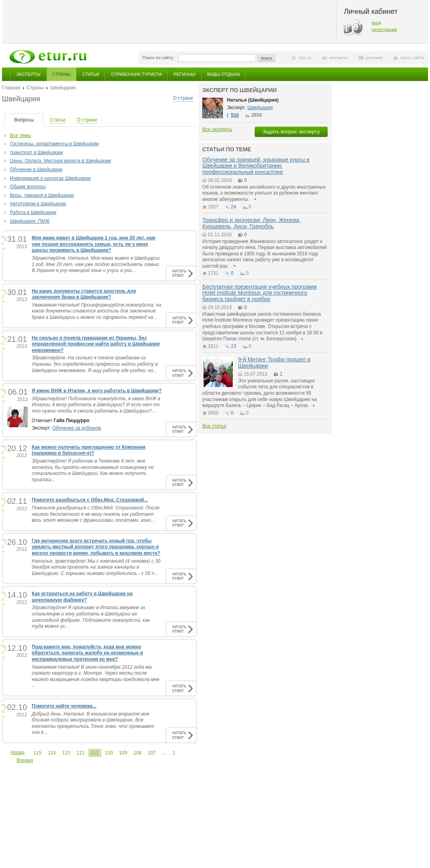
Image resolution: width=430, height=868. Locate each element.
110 (109, 753)
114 (52, 753)
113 (66, 753)
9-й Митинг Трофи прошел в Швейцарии (274, 362)
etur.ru (305, 58)
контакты (338, 58)
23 (233, 346)
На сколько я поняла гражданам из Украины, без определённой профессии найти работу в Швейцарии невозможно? (96, 344)
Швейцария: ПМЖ (30, 221)
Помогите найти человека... (64, 706)
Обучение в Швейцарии (36, 170)
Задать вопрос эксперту (291, 132)
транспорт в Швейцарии (36, 152)
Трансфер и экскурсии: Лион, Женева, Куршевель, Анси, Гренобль (251, 223)
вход (376, 23)
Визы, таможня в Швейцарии (42, 195)
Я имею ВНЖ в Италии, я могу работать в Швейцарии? (97, 391)
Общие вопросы (28, 187)
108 (138, 753)
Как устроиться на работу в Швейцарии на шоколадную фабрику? (82, 597)
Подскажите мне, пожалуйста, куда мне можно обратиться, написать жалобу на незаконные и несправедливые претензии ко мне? (87, 653)
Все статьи (214, 426)
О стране (183, 98)
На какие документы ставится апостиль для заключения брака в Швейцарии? (84, 294)
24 (233, 207)
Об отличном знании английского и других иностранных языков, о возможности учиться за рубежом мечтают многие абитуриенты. (264, 193)
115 (37, 753)
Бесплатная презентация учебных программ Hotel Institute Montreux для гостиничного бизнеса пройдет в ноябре (259, 293)
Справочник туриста (136, 74)
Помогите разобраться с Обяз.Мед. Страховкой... (90, 500)
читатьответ (179, 273)
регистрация (384, 29)
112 (80, 753)
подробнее (254, 199)
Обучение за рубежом (77, 428)
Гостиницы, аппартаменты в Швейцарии (54, 144)
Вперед (25, 760)
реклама (374, 58)
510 (235, 115)
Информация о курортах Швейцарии (50, 178)
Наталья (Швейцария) (253, 100)
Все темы (20, 135)
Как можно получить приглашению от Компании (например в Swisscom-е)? (89, 450)
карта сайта (412, 58)
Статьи (91, 74)
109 (123, 753)
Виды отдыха (224, 74)
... (164, 753)
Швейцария (260, 108)
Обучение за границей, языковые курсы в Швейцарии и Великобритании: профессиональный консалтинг (256, 166)
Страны (61, 74)
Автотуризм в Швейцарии (38, 204)
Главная (11, 88)
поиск (266, 58)
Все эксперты (217, 129)
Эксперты (28, 74)
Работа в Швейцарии (33, 212)
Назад (17, 752)
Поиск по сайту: (158, 58)
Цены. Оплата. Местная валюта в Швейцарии (60, 161)
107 (152, 753)
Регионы (185, 74)
